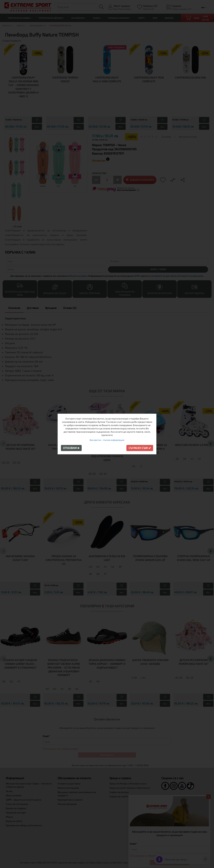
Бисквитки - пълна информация (107, 440)
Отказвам (71, 448)
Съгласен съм (140, 448)
